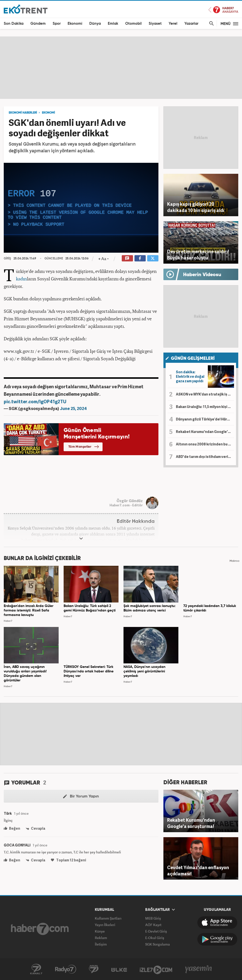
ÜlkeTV (119, 969)
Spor (57, 24)
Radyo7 (66, 969)
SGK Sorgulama (158, 944)
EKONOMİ (48, 113)
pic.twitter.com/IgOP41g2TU (35, 401)
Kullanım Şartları (108, 918)
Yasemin (199, 969)
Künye (100, 931)
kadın (21, 279)
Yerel (173, 24)
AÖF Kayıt (153, 925)
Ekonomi (75, 24)
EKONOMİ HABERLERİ (23, 113)
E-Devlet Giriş (156, 931)
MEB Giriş (153, 918)
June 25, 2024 (73, 408)
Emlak (113, 24)
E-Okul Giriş (155, 938)
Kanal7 (36, 969)
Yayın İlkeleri (105, 925)
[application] (81, 208)
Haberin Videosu (202, 275)
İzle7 (156, 969)
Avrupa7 (94, 969)
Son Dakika (14, 24)
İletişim (101, 944)
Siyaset (155, 24)
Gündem (38, 24)
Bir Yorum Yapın (81, 796)
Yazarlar (191, 24)
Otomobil (133, 24)
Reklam (101, 938)
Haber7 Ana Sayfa (223, 10)
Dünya (95, 24)
